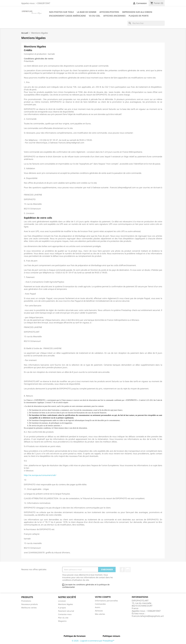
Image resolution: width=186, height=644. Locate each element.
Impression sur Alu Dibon (137, 12)
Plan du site (63, 618)
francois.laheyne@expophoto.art (148, 616)
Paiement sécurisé (66, 611)
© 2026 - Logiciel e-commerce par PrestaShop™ (93, 641)
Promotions (26, 601)
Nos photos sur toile (61, 12)
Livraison (62, 601)
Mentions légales (66, 604)
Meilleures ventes (29, 608)
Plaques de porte (139, 16)
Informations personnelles (106, 601)
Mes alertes (100, 614)
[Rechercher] (146, 23)
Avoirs (98, 607)
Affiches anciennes (114, 16)
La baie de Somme (87, 12)
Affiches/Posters (109, 12)
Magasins (62, 621)
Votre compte (103, 597)
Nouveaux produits (30, 604)
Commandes (100, 604)
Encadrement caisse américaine (67, 16)
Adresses (99, 611)
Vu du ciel (95, 16)
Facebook (122, 570)
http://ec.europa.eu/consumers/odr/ (40, 475)
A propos (62, 608)
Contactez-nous (65, 614)
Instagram (128, 570)
